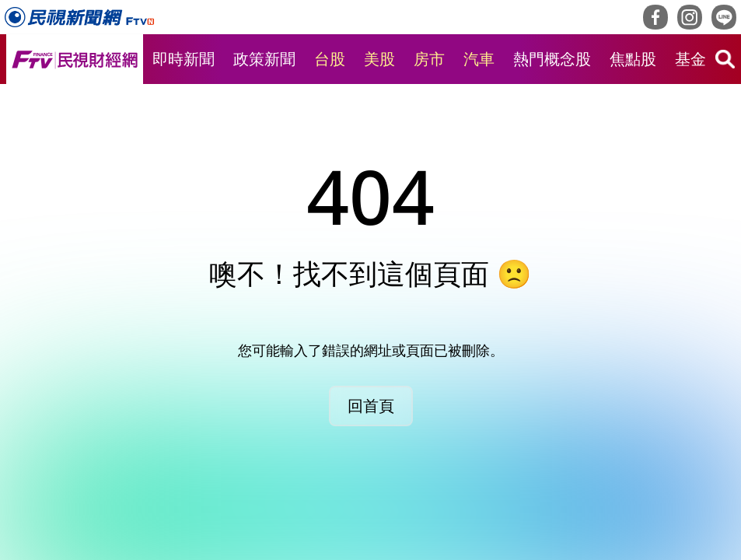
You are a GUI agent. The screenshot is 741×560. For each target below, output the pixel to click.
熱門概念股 (552, 59)
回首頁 (371, 406)
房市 (429, 59)
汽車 (479, 59)
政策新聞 (264, 59)
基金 (690, 59)
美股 (379, 59)
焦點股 (633, 59)
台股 (330, 59)
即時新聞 (184, 59)
